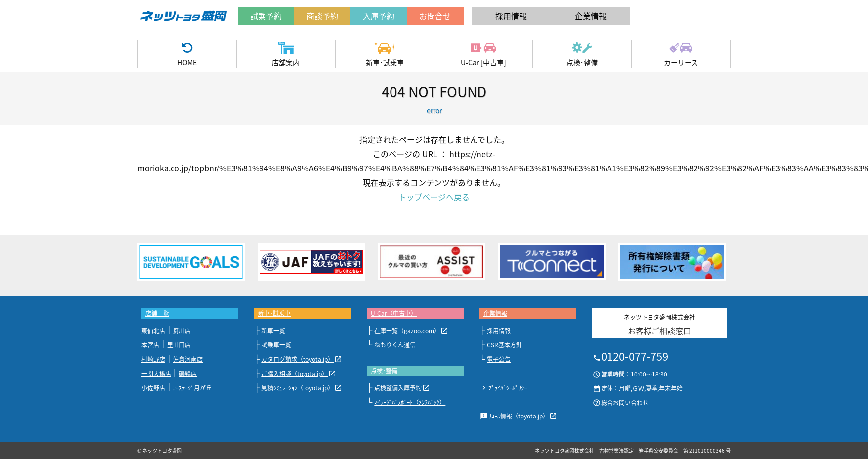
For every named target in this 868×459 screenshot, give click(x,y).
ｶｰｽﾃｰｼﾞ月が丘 (192, 388)
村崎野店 (153, 359)
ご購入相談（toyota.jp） (295, 374)
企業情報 (591, 16)
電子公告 (499, 359)
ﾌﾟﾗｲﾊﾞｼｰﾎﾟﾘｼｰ (508, 388)
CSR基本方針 (504, 345)
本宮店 (150, 345)
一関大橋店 (156, 374)
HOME (187, 54)
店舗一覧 (157, 313)
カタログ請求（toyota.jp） (298, 359)
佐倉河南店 (188, 359)
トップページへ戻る (434, 197)
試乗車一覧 (276, 345)
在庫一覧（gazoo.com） (407, 331)
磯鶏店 (188, 374)
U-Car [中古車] (483, 54)
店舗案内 (286, 54)
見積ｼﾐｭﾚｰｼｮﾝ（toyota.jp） (298, 388)
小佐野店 (153, 388)
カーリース (681, 54)
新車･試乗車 (385, 54)
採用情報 (511, 16)
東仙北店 (153, 331)
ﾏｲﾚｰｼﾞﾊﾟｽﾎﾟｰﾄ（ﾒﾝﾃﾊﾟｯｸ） (410, 402)
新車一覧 (273, 331)
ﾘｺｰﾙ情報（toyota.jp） (519, 416)
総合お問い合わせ (625, 403)
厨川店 (182, 331)
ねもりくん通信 (395, 345)
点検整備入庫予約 (398, 388)
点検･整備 (582, 54)
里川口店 (179, 345)
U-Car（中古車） (394, 313)
